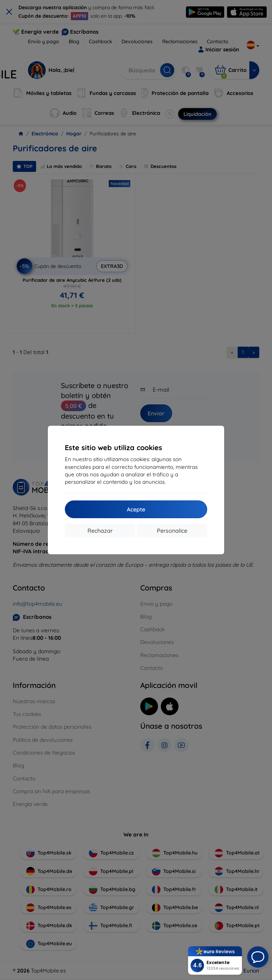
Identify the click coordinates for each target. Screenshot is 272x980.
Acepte (136, 509)
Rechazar (100, 531)
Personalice (172, 531)
